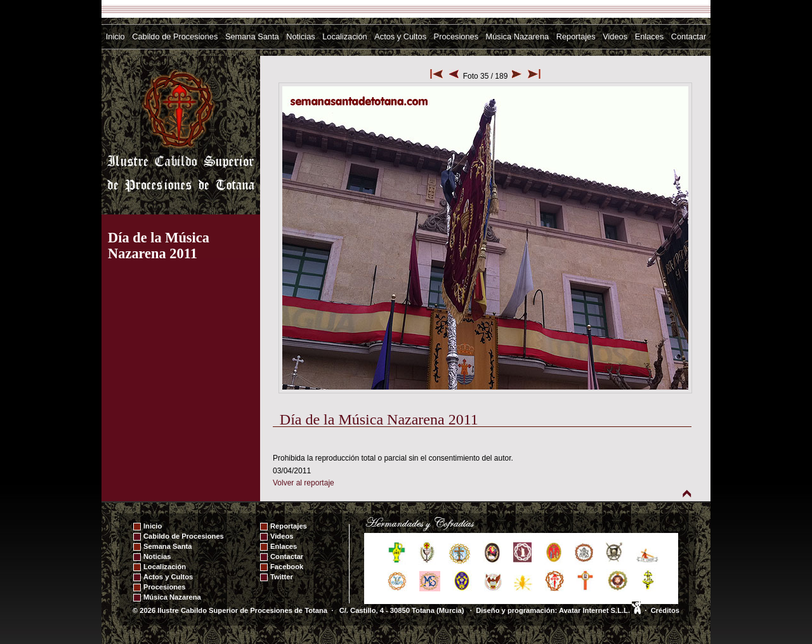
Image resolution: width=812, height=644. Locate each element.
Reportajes (576, 36)
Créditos (665, 610)
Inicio (115, 36)
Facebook (287, 567)
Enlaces (650, 36)
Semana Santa (252, 36)
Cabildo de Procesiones (175, 36)
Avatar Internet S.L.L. (600, 610)
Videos (615, 36)
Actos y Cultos (400, 36)
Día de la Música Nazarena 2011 (159, 246)
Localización (344, 36)
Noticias (301, 36)
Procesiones (456, 36)
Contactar (689, 36)
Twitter (282, 577)
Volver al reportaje (304, 483)
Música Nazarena (518, 36)
